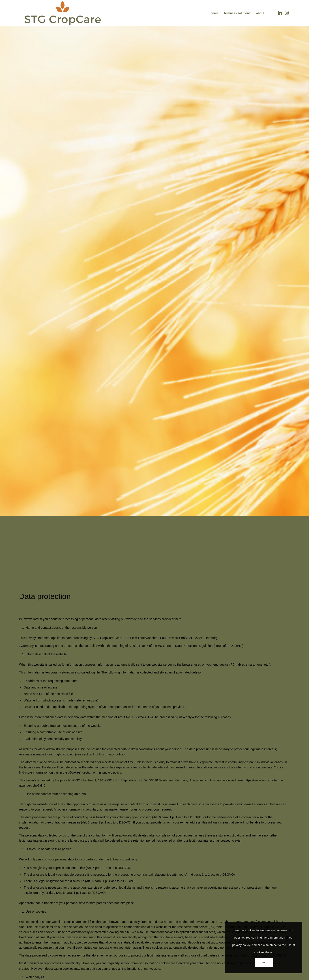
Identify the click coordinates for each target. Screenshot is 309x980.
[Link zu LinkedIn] (280, 13)
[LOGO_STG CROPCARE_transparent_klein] (63, 13)
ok (264, 962)
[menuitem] (214, 13)
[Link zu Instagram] (287, 13)
